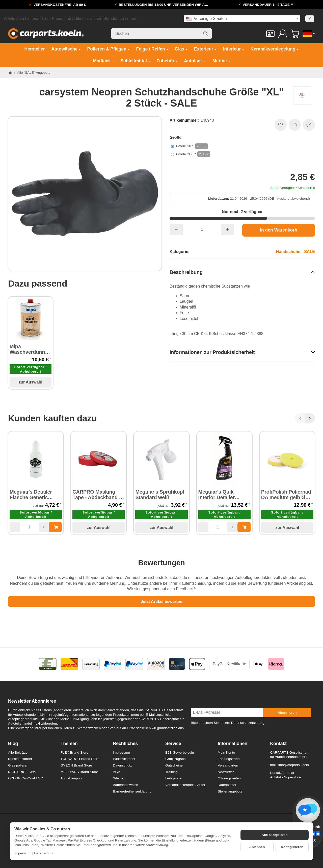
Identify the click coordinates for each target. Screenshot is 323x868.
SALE (309, 252)
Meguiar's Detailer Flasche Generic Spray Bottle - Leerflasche (31, 495)
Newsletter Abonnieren (32, 701)
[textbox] (242, 19)
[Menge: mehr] (227, 229)
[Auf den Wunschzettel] (281, 125)
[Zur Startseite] (46, 34)
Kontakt (278, 744)
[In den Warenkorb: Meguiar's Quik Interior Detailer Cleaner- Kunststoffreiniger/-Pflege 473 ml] (244, 527)
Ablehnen (257, 847)
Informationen (233, 744)
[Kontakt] (270, 34)
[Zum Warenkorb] (295, 34)
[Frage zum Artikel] (309, 125)
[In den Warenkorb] (279, 230)
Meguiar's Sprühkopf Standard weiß (160, 495)
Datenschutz (44, 853)
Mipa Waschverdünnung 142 (31, 349)
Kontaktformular (282, 773)
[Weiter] (310, 418)
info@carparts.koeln (294, 765)
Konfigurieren (292, 847)
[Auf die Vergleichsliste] (295, 125)
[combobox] (242, 19)
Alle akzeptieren (275, 835)
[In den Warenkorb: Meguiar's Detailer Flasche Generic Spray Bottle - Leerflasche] (55, 527)
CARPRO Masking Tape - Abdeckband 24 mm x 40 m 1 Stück (98, 495)
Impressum (23, 853)
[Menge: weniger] (176, 229)
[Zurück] (300, 418)
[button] (242, 272)
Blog (13, 744)
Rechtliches (125, 744)
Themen (69, 744)
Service (173, 744)
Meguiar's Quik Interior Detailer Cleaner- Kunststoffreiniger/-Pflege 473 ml (221, 495)
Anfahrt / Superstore (285, 777)
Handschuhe (288, 252)
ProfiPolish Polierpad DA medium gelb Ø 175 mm (286, 495)
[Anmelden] (283, 34)
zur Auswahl (31, 382)
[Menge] (202, 229)
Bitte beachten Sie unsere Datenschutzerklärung (228, 723)
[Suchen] (161, 34)
